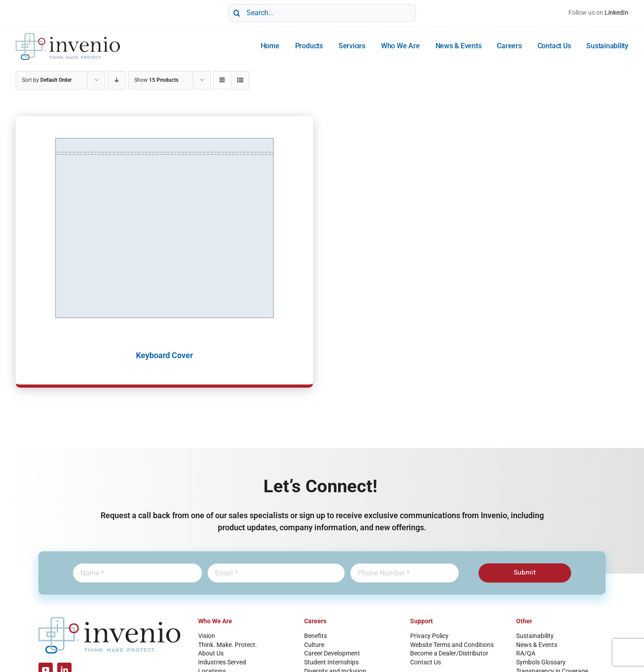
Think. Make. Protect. (228, 645)
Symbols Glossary (541, 662)
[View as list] (240, 80)
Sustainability (535, 636)
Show (156, 80)
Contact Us (426, 662)
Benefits (316, 636)
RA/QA (526, 653)
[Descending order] (117, 80)
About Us (211, 653)
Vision (207, 636)
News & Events (537, 645)
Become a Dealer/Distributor (449, 653)
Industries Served (222, 662)
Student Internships (331, 662)
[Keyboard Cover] (164, 228)
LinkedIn (616, 13)
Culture (314, 645)
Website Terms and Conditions (452, 645)
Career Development (332, 653)
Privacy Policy (429, 636)
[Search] (237, 13)
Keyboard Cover (164, 355)
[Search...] (322, 13)
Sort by (47, 80)
